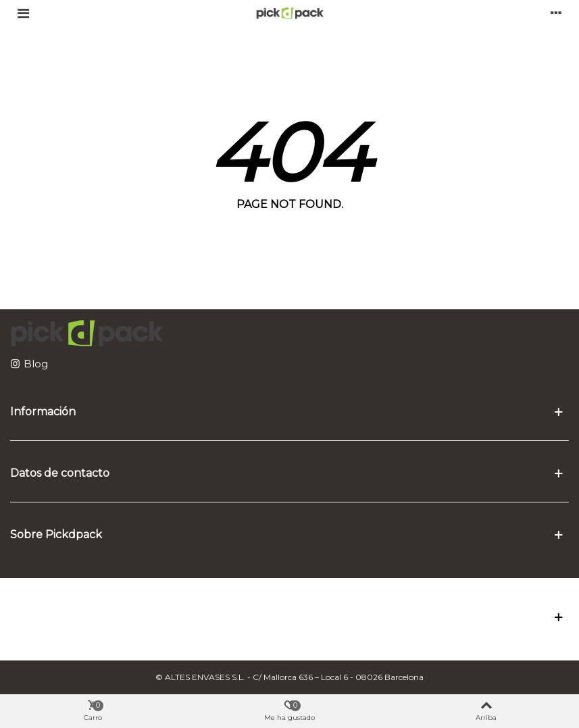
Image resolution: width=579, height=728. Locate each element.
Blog (36, 364)
